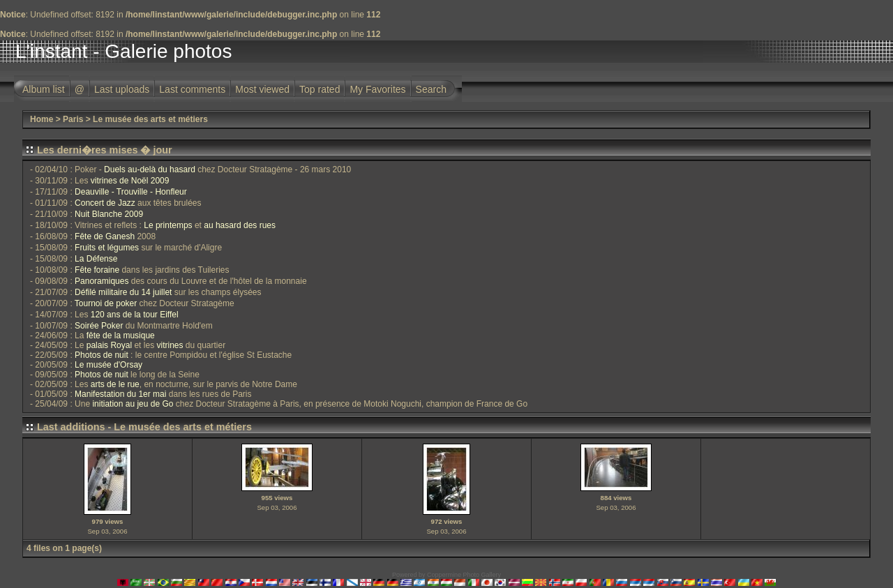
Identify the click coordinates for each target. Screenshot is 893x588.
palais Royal (109, 345)
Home (42, 119)
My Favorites (377, 89)
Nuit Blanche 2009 (109, 214)
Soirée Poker (99, 326)
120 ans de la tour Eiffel (135, 315)
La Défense (96, 259)
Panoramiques (102, 281)
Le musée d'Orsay (108, 365)
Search (431, 89)
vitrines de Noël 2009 (130, 181)
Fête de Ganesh (105, 236)
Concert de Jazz (105, 203)
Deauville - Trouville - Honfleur (131, 192)
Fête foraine (97, 270)
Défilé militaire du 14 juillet (123, 292)
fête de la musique (121, 336)
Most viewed (262, 89)
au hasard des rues (240, 225)
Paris (73, 119)
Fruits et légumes (107, 248)
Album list (44, 89)
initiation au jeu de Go (133, 404)
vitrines (170, 345)
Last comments (192, 89)
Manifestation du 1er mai (120, 394)
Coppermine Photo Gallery (464, 575)
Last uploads (122, 89)
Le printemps (168, 225)
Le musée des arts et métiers (150, 119)
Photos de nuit (102, 355)
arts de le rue (115, 384)
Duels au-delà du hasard (150, 169)
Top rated (320, 89)
